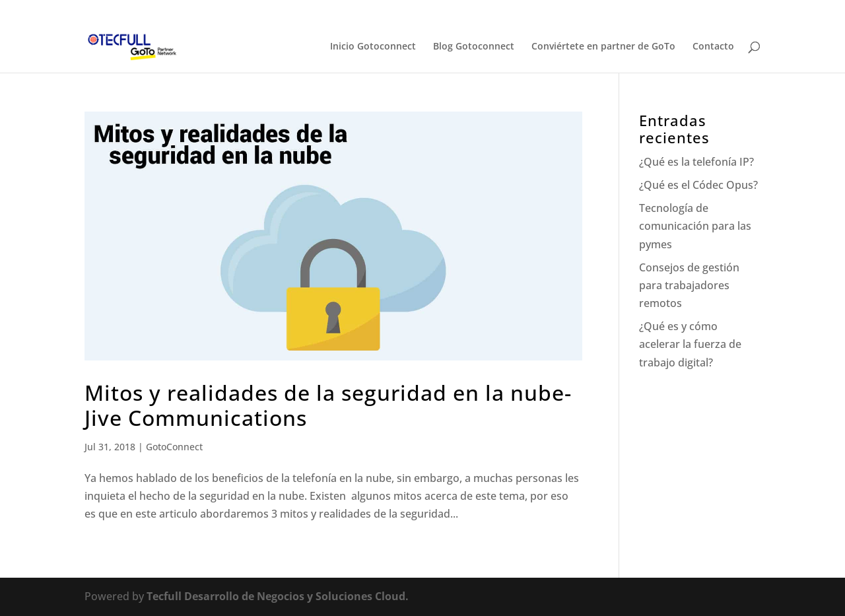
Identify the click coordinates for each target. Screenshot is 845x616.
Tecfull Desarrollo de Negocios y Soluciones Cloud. (278, 596)
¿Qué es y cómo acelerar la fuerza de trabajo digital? (690, 344)
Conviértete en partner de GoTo (603, 47)
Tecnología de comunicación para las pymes (695, 226)
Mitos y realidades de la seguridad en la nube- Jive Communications (328, 405)
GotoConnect (174, 447)
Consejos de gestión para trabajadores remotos (689, 285)
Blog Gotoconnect (474, 47)
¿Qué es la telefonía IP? (696, 162)
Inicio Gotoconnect (373, 47)
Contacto (713, 47)
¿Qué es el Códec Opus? (698, 185)
